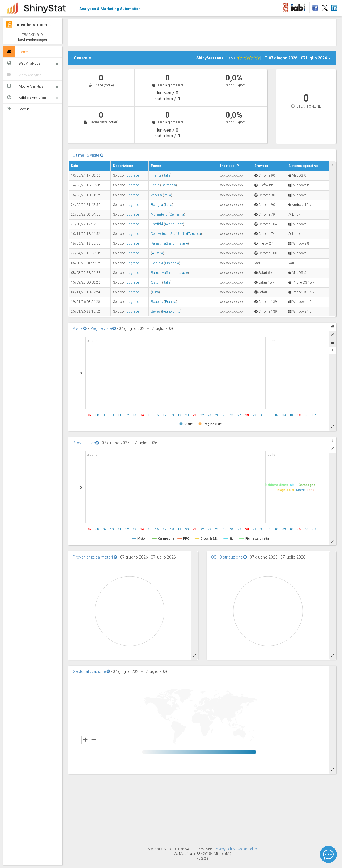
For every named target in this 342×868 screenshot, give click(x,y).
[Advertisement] (202, 32)
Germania (169, 185)
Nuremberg (159, 214)
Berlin (155, 185)
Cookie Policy (247, 849)
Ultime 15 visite (88, 155)
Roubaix (157, 302)
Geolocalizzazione (91, 671)
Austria (158, 253)
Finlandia (172, 263)
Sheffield (157, 224)
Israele (183, 243)
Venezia (156, 195)
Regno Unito (174, 224)
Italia (167, 175)
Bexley (156, 311)
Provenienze (86, 443)
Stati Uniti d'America (186, 234)
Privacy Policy (225, 849)
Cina (155, 292)
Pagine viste (103, 328)
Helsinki (157, 263)
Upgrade (133, 175)
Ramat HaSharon (164, 243)
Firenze (156, 175)
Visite (80, 328)
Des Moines (160, 234)
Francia (171, 302)
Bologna (157, 205)
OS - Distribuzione (229, 557)
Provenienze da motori (95, 557)
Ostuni (156, 282)
